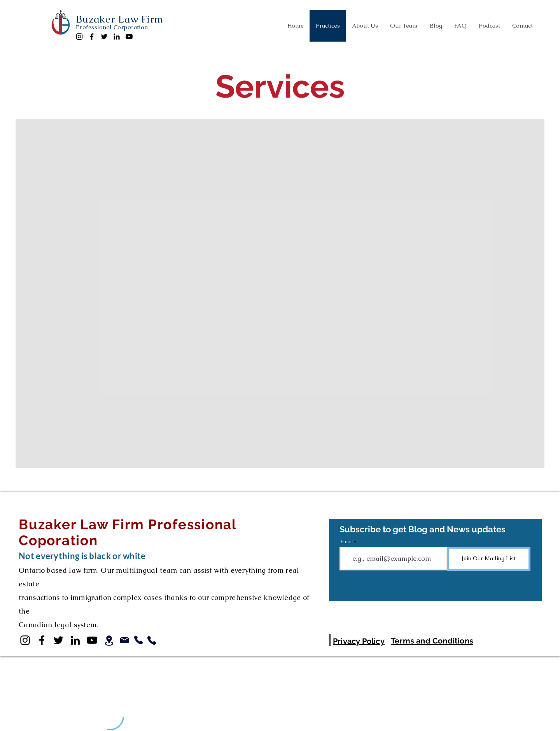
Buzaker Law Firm (120, 19)
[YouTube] (129, 37)
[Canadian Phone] (138, 640)
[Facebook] (92, 37)
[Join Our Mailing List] (489, 559)
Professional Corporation (112, 27)
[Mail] (124, 640)
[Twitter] (104, 37)
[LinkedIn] (117, 37)
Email (346, 541)
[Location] (109, 641)
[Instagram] (79, 37)
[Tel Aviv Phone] (152, 640)
